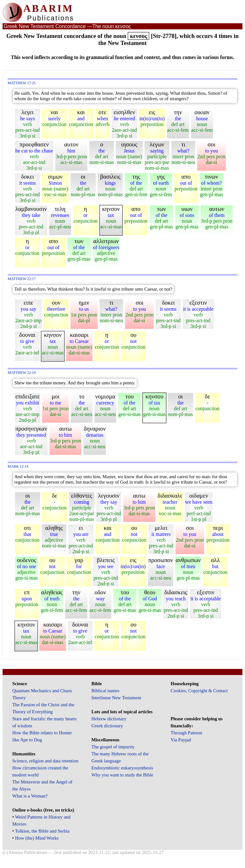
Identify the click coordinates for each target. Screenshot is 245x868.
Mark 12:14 (18, 467)
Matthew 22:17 (22, 279)
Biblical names (106, 691)
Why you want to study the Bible (122, 775)
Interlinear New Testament (116, 698)
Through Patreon (186, 733)
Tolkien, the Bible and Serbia (42, 831)
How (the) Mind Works (37, 838)
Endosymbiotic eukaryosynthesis (122, 768)
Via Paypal (181, 740)
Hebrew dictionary (109, 719)
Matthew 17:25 (22, 83)
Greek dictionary (107, 726)
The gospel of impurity (113, 747)
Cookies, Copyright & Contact (199, 691)
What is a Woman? (30, 796)
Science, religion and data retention (45, 761)
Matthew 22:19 (22, 373)
